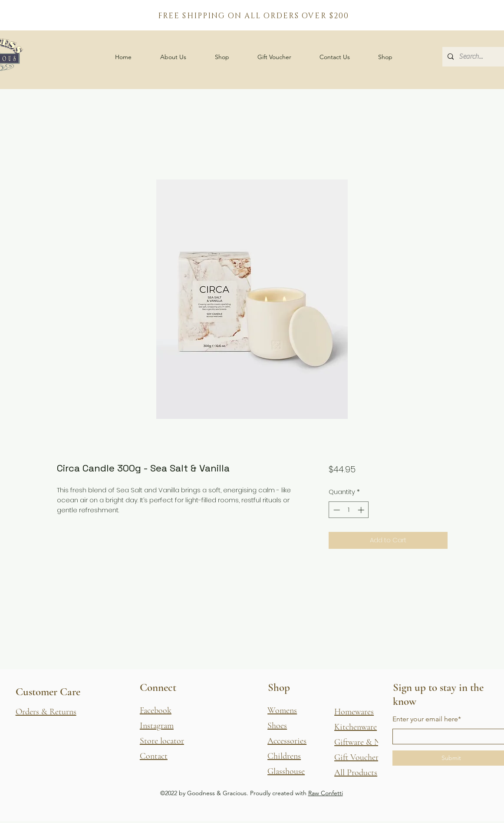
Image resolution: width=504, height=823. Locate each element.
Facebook (156, 710)
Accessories (287, 741)
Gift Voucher (356, 757)
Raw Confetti (326, 793)
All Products (356, 773)
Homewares (354, 712)
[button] (222, 57)
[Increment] (362, 510)
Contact (154, 756)
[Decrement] (336, 510)
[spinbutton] (349, 510)
